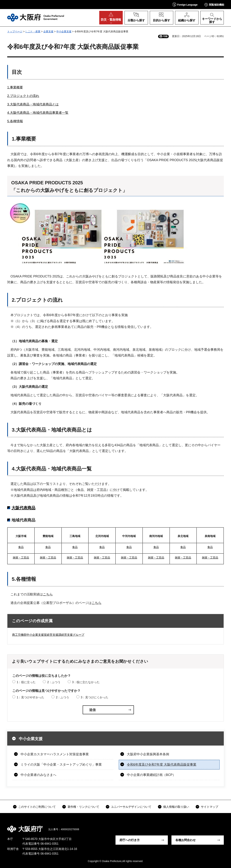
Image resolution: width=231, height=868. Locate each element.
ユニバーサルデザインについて (131, 807)
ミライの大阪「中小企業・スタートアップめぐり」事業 (61, 765)
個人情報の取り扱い (176, 807)
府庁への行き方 (130, 840)
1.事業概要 (15, 87)
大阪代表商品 (23, 508)
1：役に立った (26, 682)
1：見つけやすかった (30, 697)
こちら (48, 594)
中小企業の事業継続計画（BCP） (151, 775)
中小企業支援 (64, 31)
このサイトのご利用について (37, 807)
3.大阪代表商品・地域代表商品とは (33, 104)
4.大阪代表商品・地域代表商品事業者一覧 (38, 113)
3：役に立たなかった (86, 682)
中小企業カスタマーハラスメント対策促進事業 (55, 754)
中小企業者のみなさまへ (38, 775)
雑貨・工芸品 (21, 558)
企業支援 (48, 31)
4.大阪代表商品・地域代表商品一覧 (52, 469)
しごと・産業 (33, 31)
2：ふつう (54, 682)
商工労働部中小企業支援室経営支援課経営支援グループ (48, 635)
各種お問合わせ (186, 840)
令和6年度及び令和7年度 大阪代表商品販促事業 (162, 765)
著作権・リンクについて (83, 807)
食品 (21, 547)
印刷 (165, 36)
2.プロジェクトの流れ (23, 96)
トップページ (15, 31)
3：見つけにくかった (94, 697)
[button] (185, 4)
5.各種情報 (15, 121)
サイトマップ (210, 807)
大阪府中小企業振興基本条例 (148, 754)
